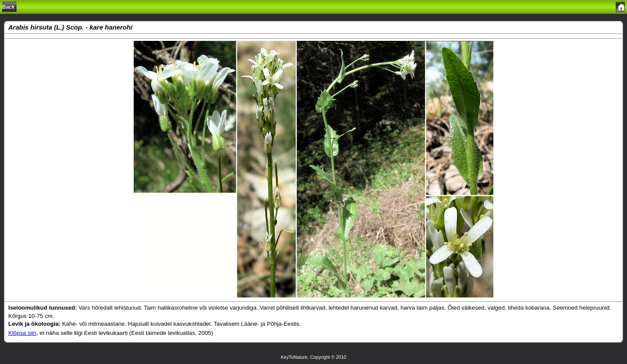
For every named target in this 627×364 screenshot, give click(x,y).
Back (8, 7)
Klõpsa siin (22, 333)
